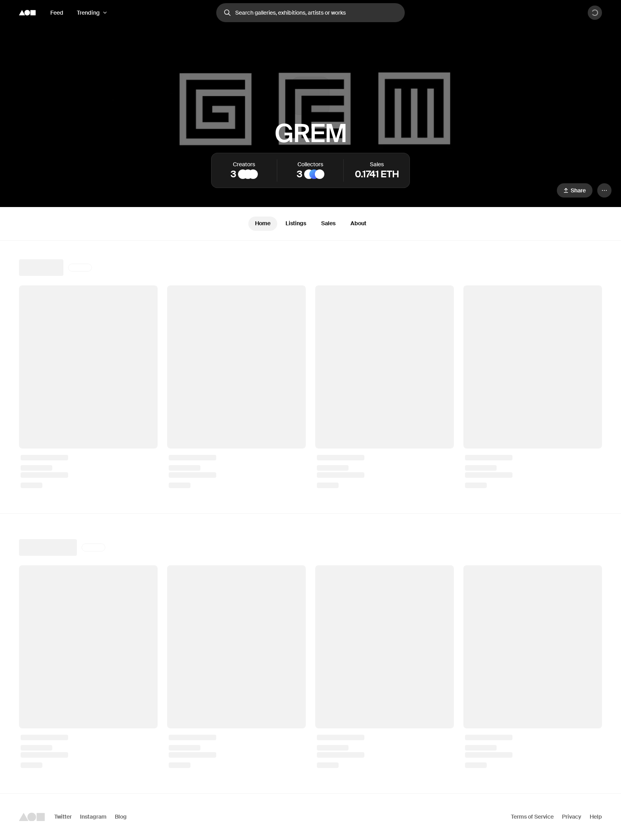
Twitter (63, 817)
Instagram (93, 817)
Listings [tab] (296, 223)
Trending (88, 13)
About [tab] (358, 223)
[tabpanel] (310, 517)
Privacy (572, 817)
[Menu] (604, 190)
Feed (57, 13)
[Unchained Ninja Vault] (320, 174)
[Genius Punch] (309, 174)
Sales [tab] (328, 223)
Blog (121, 817)
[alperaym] (243, 174)
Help (596, 817)
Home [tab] (263, 223)
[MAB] (248, 174)
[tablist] (310, 224)
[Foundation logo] (27, 13)
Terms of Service (532, 817)
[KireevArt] (253, 174)
